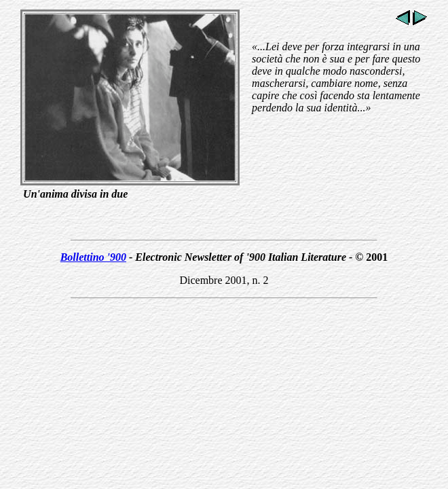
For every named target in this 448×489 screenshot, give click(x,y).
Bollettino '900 (93, 257)
